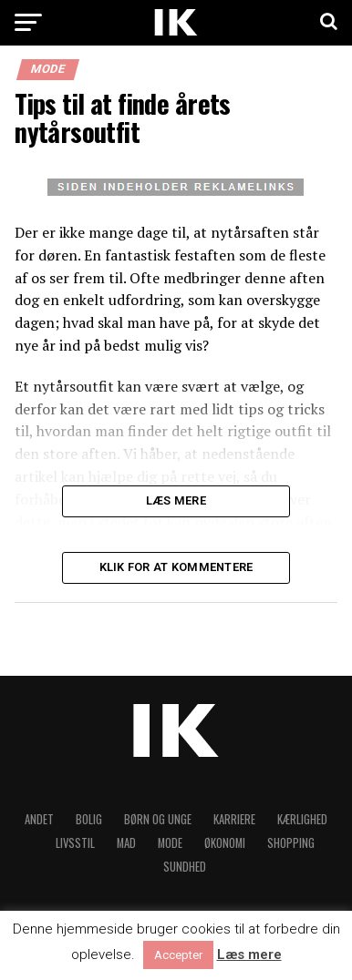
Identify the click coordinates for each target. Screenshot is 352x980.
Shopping (291, 843)
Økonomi (225, 843)
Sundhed (185, 867)
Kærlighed (302, 819)
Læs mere (249, 955)
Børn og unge (158, 819)
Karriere (234, 819)
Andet (39, 819)
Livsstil (75, 843)
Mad (126, 843)
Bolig (89, 819)
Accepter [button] (178, 955)
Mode (170, 843)
